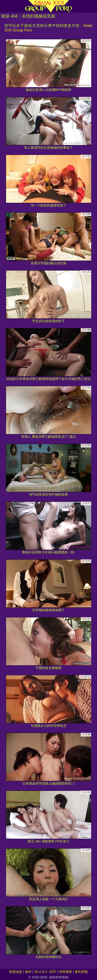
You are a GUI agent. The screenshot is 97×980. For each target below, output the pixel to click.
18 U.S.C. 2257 (45, 972)
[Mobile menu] (4, 6)
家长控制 (81, 972)
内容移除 (65, 972)
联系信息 (16, 972)
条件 (28, 972)
